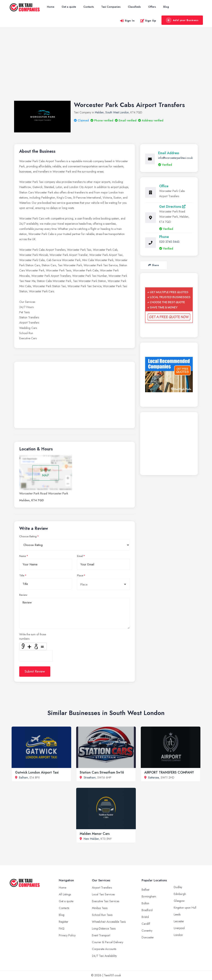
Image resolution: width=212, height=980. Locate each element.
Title (22, 576)
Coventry (147, 931)
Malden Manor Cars (95, 834)
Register (64, 922)
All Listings (65, 894)
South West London (117, 112)
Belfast (145, 890)
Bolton (145, 903)
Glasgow (179, 901)
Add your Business (182, 20)
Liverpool (179, 928)
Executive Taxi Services (106, 901)
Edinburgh (180, 894)
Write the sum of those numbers (33, 636)
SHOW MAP (46, 473)
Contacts (89, 7)
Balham (23, 777)
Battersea (154, 777)
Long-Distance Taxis (104, 928)
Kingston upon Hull (185, 908)
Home (51, 7)
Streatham (90, 777)
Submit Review (35, 671)
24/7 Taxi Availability (104, 956)
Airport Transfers (102, 888)
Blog (166, 7)
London (178, 935)
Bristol (145, 917)
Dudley (178, 887)
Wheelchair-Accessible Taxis (109, 922)
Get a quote (69, 7)
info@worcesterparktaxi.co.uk (175, 158)
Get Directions (172, 207)
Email (80, 556)
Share (154, 265)
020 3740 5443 (169, 242)
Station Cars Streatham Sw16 (102, 772)
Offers (152, 7)
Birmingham (149, 896)
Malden (99, 112)
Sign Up (148, 21)
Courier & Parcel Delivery (108, 942)
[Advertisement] (106, 68)
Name (23, 556)
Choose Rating (28, 536)
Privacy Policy (67, 935)
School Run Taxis (102, 915)
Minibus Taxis (100, 908)
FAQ (62, 928)
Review (23, 595)
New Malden (91, 839)
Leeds (177, 914)
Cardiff (146, 924)
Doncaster (148, 937)
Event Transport (101, 935)
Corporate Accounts (104, 949)
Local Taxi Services (103, 894)
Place (80, 576)
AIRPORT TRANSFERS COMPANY (169, 772)
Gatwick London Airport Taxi (37, 772)
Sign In (127, 21)
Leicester (179, 921)
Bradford (147, 910)
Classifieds (134, 7)
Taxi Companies (111, 7)
